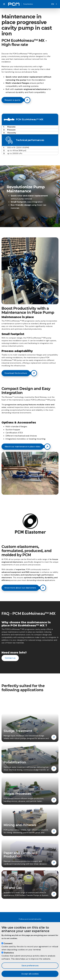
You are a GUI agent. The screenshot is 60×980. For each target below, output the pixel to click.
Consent (8, 943)
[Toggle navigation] (4, 4)
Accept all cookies (30, 974)
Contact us (10, 658)
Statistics (9, 953)
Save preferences (30, 966)
